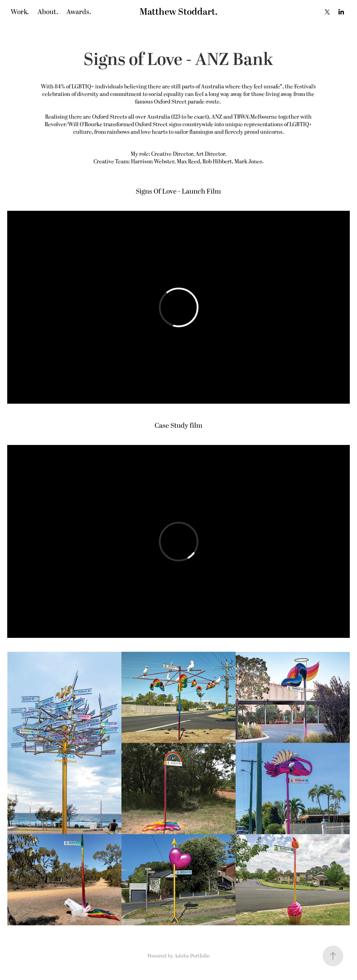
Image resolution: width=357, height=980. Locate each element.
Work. (20, 12)
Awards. (79, 12)
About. (48, 12)
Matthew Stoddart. (178, 12)
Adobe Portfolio (192, 956)
